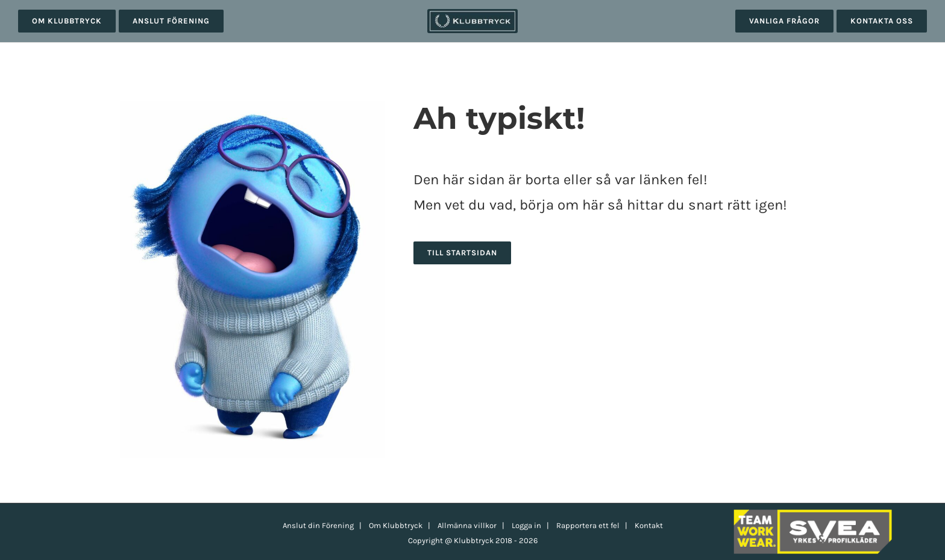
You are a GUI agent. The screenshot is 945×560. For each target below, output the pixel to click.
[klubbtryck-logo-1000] (472, 13)
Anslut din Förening (318, 525)
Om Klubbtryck (396, 525)
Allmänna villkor (467, 525)
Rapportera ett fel (588, 525)
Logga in (526, 525)
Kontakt (649, 525)
